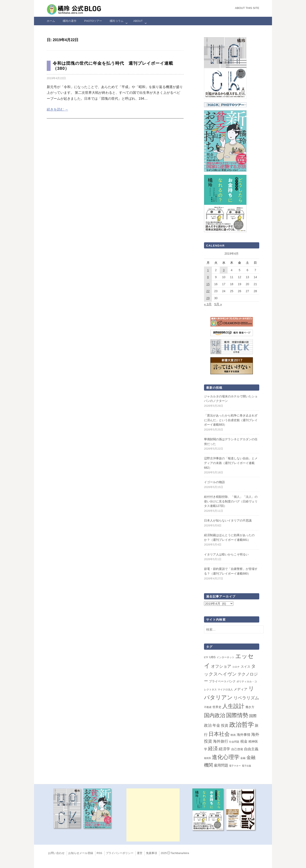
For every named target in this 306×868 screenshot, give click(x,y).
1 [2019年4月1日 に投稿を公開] (208, 270)
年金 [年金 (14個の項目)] (216, 725)
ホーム (51, 21)
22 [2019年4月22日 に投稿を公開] (208, 291)
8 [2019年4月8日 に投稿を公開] (208, 277)
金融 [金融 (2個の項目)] (243, 758)
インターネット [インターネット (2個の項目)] (225, 657)
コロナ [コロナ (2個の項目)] (236, 667)
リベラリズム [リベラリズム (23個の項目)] (246, 698)
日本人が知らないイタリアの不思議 (228, 520)
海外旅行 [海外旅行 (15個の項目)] (221, 741)
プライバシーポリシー (120, 853)
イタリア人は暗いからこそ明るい (226, 554)
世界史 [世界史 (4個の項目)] (217, 707)
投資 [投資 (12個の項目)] (225, 725)
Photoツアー (93, 21)
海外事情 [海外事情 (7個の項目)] (244, 735)
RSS (99, 853)
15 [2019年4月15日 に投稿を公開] (208, 284)
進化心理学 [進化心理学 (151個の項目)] (226, 757)
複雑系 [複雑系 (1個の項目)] (208, 758)
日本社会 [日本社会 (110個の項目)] (219, 734)
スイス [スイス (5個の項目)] (246, 667)
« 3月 (208, 304)
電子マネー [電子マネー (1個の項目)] (235, 766)
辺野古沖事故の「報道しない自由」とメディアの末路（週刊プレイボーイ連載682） (231, 463)
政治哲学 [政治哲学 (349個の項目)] (242, 724)
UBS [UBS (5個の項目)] (212, 657)
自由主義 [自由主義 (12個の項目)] (251, 749)
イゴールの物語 (214, 482)
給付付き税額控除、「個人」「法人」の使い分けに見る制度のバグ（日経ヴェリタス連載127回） (231, 501)
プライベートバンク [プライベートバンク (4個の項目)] (222, 681)
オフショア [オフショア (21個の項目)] (221, 666)
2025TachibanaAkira (175, 853)
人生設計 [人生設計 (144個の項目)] (233, 706)
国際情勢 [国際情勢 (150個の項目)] (237, 715)
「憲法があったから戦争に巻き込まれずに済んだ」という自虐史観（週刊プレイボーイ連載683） (231, 420)
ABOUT (138, 21)
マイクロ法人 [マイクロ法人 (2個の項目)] (225, 690)
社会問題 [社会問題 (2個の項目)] (234, 742)
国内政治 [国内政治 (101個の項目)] (215, 715)
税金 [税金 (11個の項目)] (244, 741)
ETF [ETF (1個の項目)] (206, 657)
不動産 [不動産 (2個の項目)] (208, 707)
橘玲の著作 (70, 21)
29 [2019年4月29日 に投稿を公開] (208, 298)
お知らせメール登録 (81, 853)
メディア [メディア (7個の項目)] (241, 689)
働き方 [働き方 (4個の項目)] (250, 707)
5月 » (218, 304)
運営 (140, 853)
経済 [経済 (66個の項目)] (213, 749)
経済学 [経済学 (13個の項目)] (224, 749)
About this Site (247, 8)
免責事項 (152, 853)
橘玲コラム (117, 21)
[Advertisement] (153, 815)
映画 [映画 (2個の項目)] (233, 735)
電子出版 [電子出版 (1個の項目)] (246, 766)
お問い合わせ (56, 853)
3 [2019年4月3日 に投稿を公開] (224, 270)
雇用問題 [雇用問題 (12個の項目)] (221, 765)
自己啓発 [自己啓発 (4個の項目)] (237, 749)
